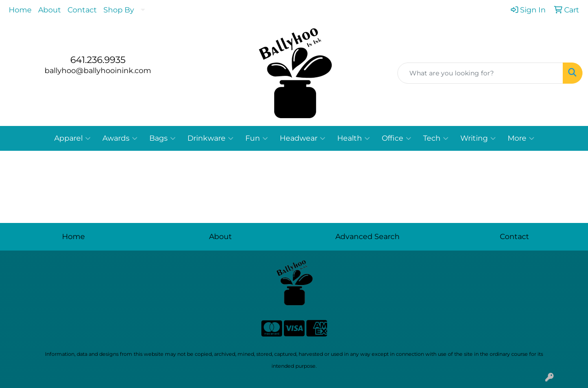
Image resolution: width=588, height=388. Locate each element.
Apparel (72, 138)
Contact (82, 10)
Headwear (302, 138)
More (521, 138)
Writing (478, 138)
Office (396, 138)
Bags (162, 138)
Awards (120, 138)
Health (353, 138)
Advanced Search (367, 237)
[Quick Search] (480, 73)
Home (20, 10)
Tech (436, 138)
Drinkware (210, 138)
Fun (257, 138)
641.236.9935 (98, 60)
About (50, 10)
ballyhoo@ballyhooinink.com (98, 71)
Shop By (119, 10)
